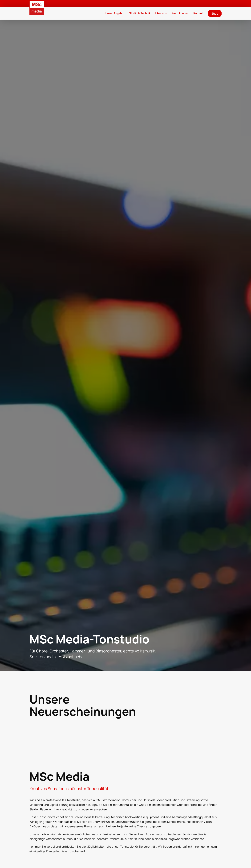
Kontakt (198, 13)
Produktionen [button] (180, 13)
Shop (215, 13)
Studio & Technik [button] (140, 13)
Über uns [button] (161, 13)
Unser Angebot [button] (115, 13)
